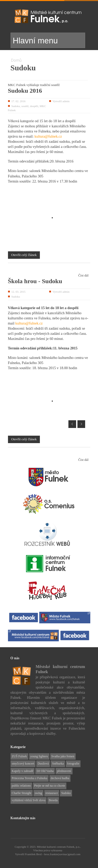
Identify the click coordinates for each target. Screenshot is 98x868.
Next (81, 421)
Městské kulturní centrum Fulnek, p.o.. (59, 844)
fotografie (73, 760)
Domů (16, 60)
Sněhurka (58, 760)
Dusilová (43, 760)
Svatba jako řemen (63, 753)
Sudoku (16, 106)
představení (64, 768)
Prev (72, 421)
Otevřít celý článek (24, 255)
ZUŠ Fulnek (19, 753)
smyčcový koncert (23, 760)
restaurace (52, 790)
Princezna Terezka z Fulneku (30, 775)
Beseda (53, 797)
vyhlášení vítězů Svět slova (29, 797)
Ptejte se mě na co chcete (50, 783)
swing (38, 790)
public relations (21, 783)
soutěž (25, 106)
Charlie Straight (22, 790)
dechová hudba (60, 775)
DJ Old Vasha (45, 768)
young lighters (39, 753)
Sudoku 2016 (25, 91)
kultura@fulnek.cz (48, 136)
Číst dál (83, 275)
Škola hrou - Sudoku (35, 281)
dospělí (34, 106)
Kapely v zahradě (23, 768)
